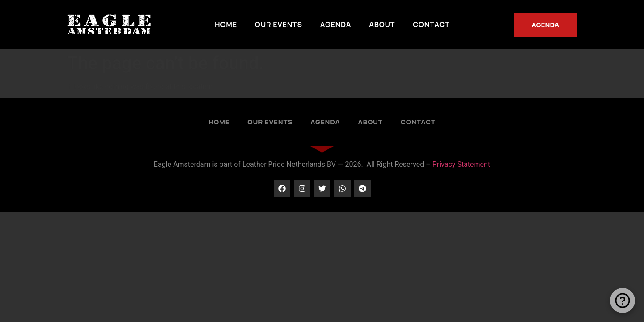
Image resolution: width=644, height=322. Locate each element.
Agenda (336, 25)
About (382, 25)
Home (226, 25)
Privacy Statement (461, 164)
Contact (431, 25)
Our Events (279, 25)
